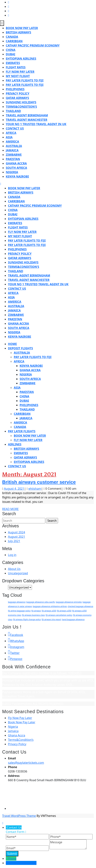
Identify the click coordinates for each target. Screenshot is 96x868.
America (12, 142)
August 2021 (17, 537)
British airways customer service (39, 482)
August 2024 (17, 532)
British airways (19, 32)
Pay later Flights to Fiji (25, 85)
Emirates (13, 63)
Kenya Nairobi (17, 177)
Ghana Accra (16, 163)
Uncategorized (18, 573)
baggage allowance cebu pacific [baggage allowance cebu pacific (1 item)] (41, 602)
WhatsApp (16, 641)
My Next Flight (18, 76)
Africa (11, 133)
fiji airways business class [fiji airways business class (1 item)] (33, 615)
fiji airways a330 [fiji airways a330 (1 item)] (49, 611)
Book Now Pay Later (22, 28)
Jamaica (12, 150)
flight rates (16, 67)
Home (12, 344)
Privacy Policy (18, 94)
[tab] (2, 23)
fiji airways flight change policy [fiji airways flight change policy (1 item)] (27, 619)
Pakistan (13, 159)
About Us (14, 569)
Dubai (11, 54)
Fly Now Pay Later (20, 72)
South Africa (16, 168)
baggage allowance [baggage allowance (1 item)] (17, 602)
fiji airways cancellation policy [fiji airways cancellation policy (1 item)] (59, 615)
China (11, 50)
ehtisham (35, 489)
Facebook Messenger (22, 863)
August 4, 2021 (14, 489)
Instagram (16, 647)
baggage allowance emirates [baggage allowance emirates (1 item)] (69, 602)
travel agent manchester (26, 120)
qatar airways (17, 98)
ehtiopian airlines (21, 59)
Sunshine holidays (21, 102)
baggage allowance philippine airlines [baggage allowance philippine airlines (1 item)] (50, 606)
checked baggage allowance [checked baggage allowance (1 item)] (80, 606)
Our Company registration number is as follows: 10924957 (42, 673)
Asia (9, 137)
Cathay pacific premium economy (33, 45)
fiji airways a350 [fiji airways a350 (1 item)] (64, 611)
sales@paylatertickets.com (26, 763)
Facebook (16, 635)
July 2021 (14, 541)
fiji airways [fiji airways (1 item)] (36, 611)
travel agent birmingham (27, 115)
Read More (10, 509)
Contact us (15, 128)
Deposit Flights (21, 348)
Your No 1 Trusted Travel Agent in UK (36, 124)
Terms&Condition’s (21, 107)
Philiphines (15, 89)
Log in (12, 555)
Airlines (15, 444)
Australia (14, 146)
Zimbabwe (14, 155)
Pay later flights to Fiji (25, 80)
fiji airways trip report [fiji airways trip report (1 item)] (51, 619)
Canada (12, 37)
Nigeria (12, 172)
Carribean (14, 41)
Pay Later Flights (22, 431)
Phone (12, 859)
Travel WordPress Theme (19, 816)
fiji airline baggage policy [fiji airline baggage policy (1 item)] (19, 611)
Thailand (13, 111)
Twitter (14, 653)
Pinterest (15, 659)
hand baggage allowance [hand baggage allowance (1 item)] (73, 619)
